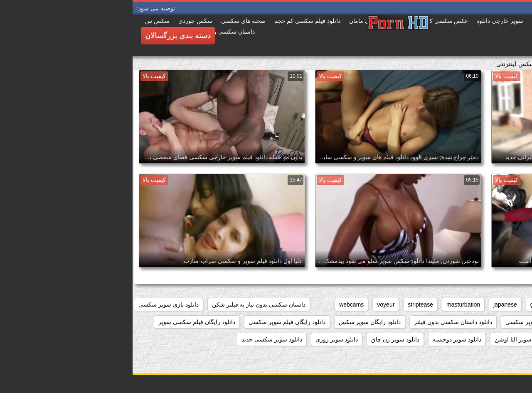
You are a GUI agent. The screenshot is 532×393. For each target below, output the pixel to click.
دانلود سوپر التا (445, 339)
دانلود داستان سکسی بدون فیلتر (320, 322)
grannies (409, 305)
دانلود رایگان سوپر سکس (237, 322)
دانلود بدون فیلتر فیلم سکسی (486, 322)
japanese (373, 305)
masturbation (331, 305)
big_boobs (484, 305)
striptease (288, 305)
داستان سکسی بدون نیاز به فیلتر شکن (126, 305)
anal (517, 305)
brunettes (446, 305)
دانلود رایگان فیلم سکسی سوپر (64, 322)
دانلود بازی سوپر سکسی (36, 305)
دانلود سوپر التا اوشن (388, 339)
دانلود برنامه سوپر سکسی (405, 322)
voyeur (253, 305)
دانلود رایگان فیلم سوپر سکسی (154, 322)
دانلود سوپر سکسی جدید (139, 339)
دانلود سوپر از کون (499, 339)
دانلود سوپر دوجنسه (324, 339)
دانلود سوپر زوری (204, 339)
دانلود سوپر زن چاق (263, 339)
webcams (219, 305)
